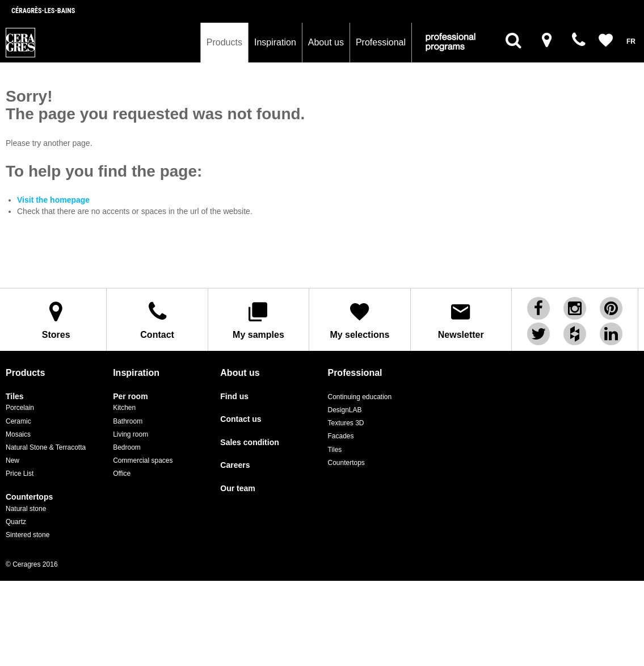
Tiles (15, 397)
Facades (340, 436)
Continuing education (359, 397)
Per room (130, 397)
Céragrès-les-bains (43, 11)
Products (224, 42)
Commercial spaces (143, 460)
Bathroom (128, 421)
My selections (359, 320)
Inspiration (275, 42)
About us (326, 42)
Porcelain (20, 408)
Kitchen (124, 408)
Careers (235, 465)
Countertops (29, 497)
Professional (381, 42)
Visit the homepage (53, 200)
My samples (258, 320)
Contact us (241, 419)
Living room (131, 434)
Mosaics (18, 434)
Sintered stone (28, 535)
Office (122, 474)
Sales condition (249, 443)
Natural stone (26, 509)
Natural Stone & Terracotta (46, 447)
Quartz (16, 522)
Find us (234, 397)
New (12, 460)
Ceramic (18, 421)
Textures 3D (346, 423)
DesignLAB (344, 410)
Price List (20, 474)
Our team (237, 489)
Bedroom (127, 447)
